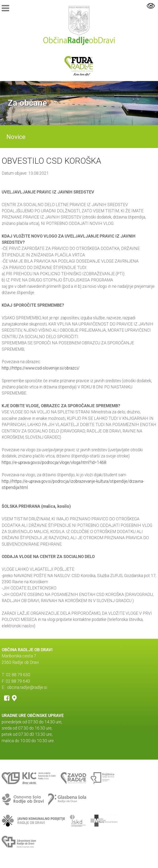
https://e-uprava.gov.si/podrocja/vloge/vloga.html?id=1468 (54, 462)
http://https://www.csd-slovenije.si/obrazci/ (41, 368)
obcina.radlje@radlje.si (27, 687)
